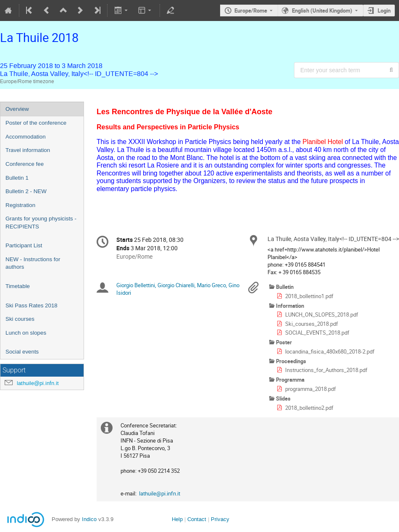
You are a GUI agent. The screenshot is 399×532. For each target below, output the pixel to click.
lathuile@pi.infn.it (38, 383)
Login (384, 10)
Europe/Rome (251, 10)
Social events (22, 352)
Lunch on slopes (26, 333)
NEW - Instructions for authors (33, 263)
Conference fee (25, 164)
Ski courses (20, 319)
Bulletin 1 (17, 178)
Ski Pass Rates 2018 (31, 305)
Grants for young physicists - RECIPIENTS (41, 223)
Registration (20, 205)
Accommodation (26, 137)
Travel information (28, 150)
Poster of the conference (36, 123)
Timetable (18, 286)
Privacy (220, 519)
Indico (89, 519)
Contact (197, 519)
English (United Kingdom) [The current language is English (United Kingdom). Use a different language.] (322, 10)
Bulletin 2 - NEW (26, 191)
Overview (17, 109)
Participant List (24, 245)
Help (177, 519)
